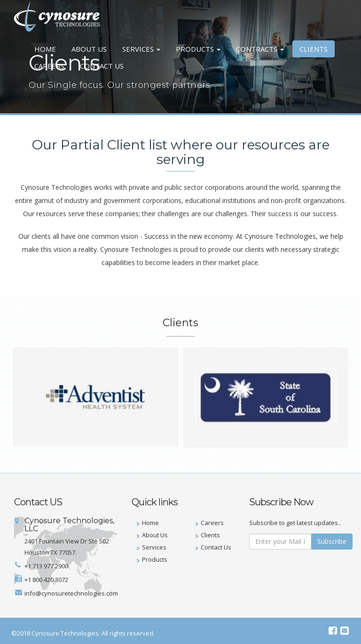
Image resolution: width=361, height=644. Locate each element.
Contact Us (102, 66)
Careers (49, 66)
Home (45, 49)
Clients (314, 49)
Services (141, 49)
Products (198, 49)
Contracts (260, 49)
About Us (89, 49)
